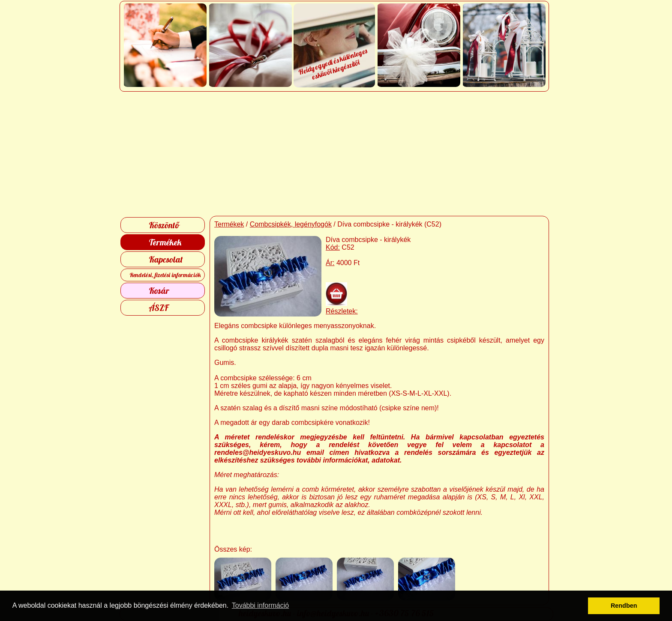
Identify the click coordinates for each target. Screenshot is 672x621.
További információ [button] (260, 605)
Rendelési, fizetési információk (165, 275)
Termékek (165, 242)
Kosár (159, 291)
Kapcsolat (166, 259)
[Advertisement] (336, 154)
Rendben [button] (624, 606)
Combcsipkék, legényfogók (291, 224)
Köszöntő (164, 225)
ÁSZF (159, 308)
